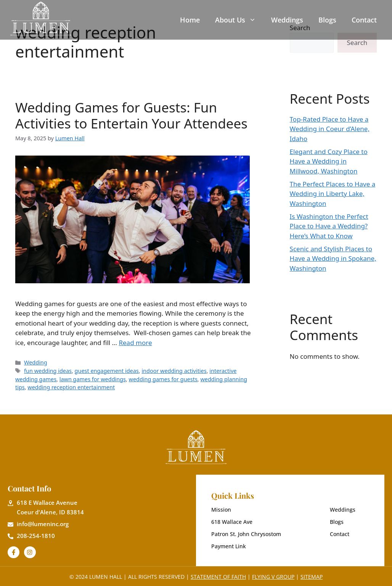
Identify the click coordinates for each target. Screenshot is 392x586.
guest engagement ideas (107, 371)
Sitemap (312, 577)
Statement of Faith (218, 577)
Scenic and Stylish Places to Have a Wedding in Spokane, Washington (333, 258)
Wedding (36, 362)
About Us (235, 20)
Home (190, 20)
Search (357, 43)
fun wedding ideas (48, 371)
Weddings (287, 20)
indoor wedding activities (174, 371)
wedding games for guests (163, 379)
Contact (364, 20)
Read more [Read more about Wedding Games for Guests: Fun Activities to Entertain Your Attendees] (135, 343)
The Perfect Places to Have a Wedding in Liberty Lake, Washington (333, 194)
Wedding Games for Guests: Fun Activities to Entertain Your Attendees (131, 115)
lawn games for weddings (93, 379)
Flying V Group (273, 577)
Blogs (327, 20)
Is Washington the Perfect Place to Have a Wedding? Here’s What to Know (329, 226)
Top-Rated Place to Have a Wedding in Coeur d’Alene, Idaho (330, 129)
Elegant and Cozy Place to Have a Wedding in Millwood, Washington (329, 161)
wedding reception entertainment (71, 387)
